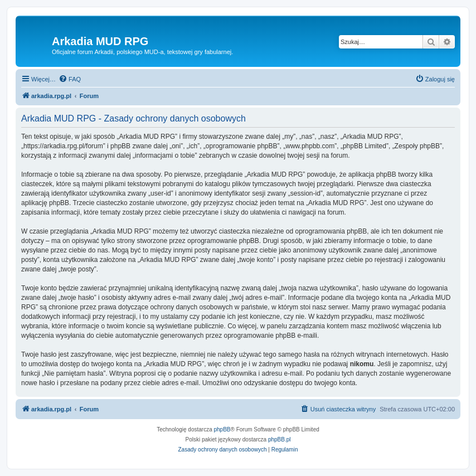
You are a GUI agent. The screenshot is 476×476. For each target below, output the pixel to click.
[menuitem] (70, 79)
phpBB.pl (280, 439)
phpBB (222, 429)
